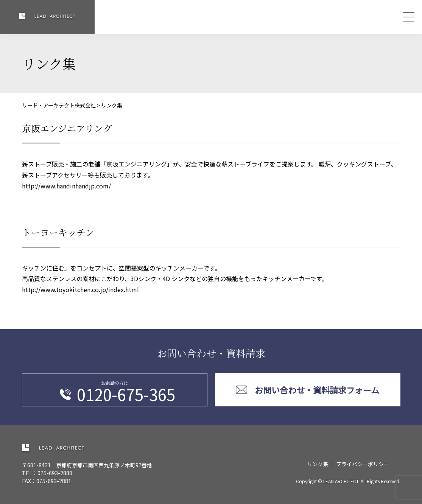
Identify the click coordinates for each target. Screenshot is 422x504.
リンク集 (318, 464)
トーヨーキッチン (58, 232)
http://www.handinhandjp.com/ (66, 186)
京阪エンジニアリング (67, 128)
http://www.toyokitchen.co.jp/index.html (80, 289)
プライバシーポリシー (363, 464)
